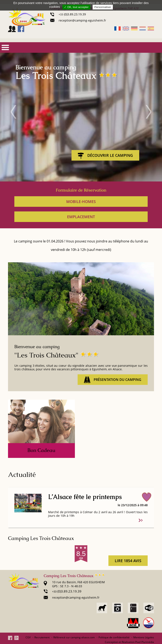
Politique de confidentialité (114, 637)
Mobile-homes (81, 202)
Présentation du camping (113, 380)
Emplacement (81, 217)
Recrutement (42, 637)
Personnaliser (103, 7)
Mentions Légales (144, 637)
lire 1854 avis (128, 561)
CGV (28, 637)
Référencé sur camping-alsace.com (74, 637)
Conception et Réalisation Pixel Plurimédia (129, 642)
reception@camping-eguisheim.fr (82, 20)
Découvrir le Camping (105, 156)
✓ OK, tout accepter (76, 7)
